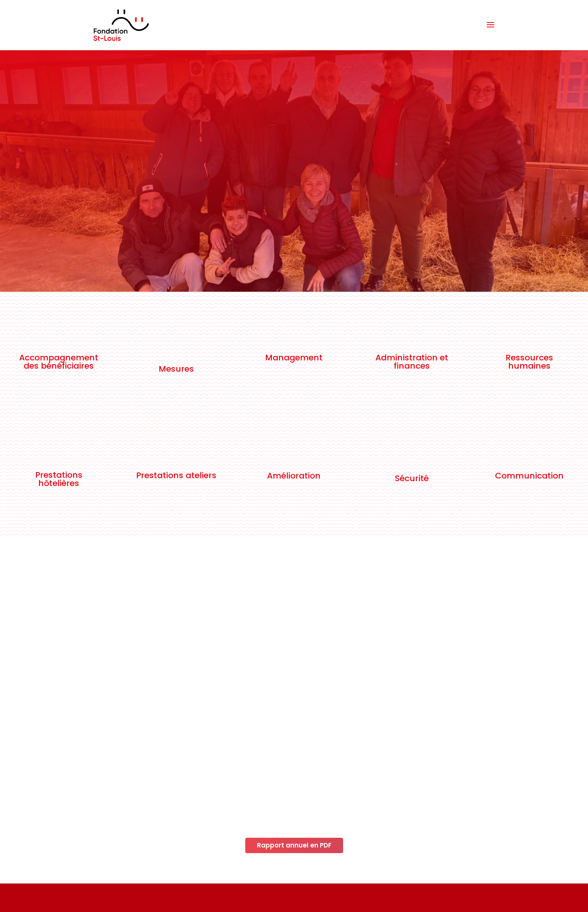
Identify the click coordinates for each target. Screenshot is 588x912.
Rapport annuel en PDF (294, 845)
